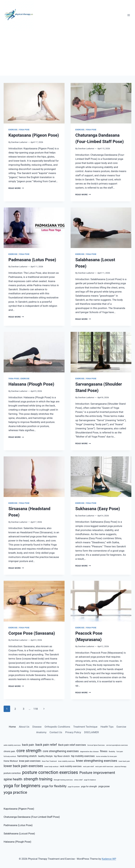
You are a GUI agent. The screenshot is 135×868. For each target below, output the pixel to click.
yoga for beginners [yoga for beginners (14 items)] (22, 786)
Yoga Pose (24, 130)
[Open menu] (129, 15)
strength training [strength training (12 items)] (38, 779)
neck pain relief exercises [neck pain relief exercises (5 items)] (104, 767)
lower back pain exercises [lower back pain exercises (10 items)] (23, 766)
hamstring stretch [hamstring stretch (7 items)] (27, 756)
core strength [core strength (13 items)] (29, 751)
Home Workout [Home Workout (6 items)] (11, 761)
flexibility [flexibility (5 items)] (112, 752)
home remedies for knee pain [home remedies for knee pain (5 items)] (106, 756)
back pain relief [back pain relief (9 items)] (46, 745)
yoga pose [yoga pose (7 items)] (104, 786)
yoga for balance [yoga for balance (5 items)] (90, 780)
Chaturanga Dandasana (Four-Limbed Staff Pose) (32, 817)
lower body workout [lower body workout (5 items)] (51, 767)
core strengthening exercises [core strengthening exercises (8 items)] (61, 751)
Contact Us (56, 732)
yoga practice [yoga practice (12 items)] (15, 792)
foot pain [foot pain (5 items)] (120, 752)
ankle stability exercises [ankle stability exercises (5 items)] (12, 745)
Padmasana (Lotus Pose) (32, 260)
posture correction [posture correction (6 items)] (12, 773)
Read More (16, 188)
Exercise (13, 130)
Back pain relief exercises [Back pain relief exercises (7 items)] (72, 745)
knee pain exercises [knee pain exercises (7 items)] (30, 761)
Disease (37, 727)
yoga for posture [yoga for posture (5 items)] (74, 787)
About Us (24, 727)
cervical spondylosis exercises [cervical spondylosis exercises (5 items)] (117, 745)
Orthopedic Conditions (57, 727)
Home (12, 727)
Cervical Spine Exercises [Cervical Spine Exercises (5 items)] (96, 745)
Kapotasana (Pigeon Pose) (34, 135)
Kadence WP (109, 859)
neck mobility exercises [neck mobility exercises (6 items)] (71, 766)
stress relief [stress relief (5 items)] (78, 780)
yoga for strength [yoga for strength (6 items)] (89, 786)
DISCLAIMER (92, 732)
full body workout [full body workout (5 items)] (10, 756)
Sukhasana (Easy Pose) (98, 509)
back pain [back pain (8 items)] (28, 745)
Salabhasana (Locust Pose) (19, 833)
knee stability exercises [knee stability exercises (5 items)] (67, 761)
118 (36, 709)
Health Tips (107, 727)
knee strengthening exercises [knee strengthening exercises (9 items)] (97, 761)
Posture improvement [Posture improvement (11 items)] (97, 773)
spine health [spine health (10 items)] (13, 779)
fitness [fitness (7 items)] (104, 751)
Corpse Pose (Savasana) (32, 633)
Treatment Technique (85, 727)
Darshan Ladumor (19, 142)
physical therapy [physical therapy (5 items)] (120, 767)
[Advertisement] (67, 53)
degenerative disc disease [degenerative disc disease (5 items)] (89, 752)
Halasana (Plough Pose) (31, 384)
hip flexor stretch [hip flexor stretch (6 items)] (62, 756)
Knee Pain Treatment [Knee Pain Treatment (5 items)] (49, 761)
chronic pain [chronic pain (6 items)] (9, 751)
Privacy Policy (73, 732)
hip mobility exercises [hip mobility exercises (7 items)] (83, 756)
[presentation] (34, 103)
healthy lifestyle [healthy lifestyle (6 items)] (45, 756)
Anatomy (41, 732)
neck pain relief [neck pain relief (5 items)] (88, 767)
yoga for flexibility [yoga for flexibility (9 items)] (54, 786)
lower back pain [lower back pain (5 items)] (124, 761)
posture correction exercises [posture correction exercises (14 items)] (50, 772)
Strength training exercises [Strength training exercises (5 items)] (63, 780)
